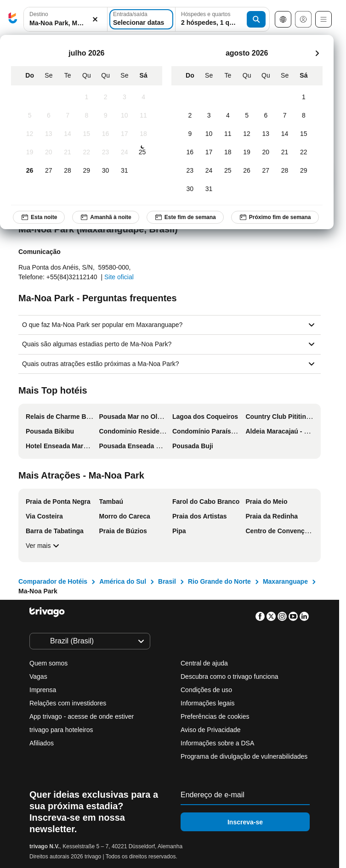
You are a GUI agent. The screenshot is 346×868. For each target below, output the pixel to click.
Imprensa (43, 690)
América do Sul (123, 581)
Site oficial (119, 277)
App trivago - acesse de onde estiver (82, 716)
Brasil (167, 581)
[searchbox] (65, 23)
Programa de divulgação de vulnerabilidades (244, 756)
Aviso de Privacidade (210, 730)
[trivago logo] (13, 20)
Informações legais (208, 703)
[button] (65, 20)
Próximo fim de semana (275, 217)
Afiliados (42, 743)
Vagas (38, 676)
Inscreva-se (245, 822)
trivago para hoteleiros (61, 730)
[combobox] (65, 19)
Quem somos (48, 663)
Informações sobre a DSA (217, 743)
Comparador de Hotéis (53, 581)
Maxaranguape (285, 581)
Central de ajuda (204, 663)
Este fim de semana (185, 217)
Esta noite (39, 217)
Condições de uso (206, 690)
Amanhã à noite (105, 217)
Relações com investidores (68, 703)
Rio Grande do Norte (219, 581)
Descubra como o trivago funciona (229, 676)
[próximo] (317, 53)
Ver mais (44, 546)
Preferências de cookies (216, 716)
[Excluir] (95, 20)
